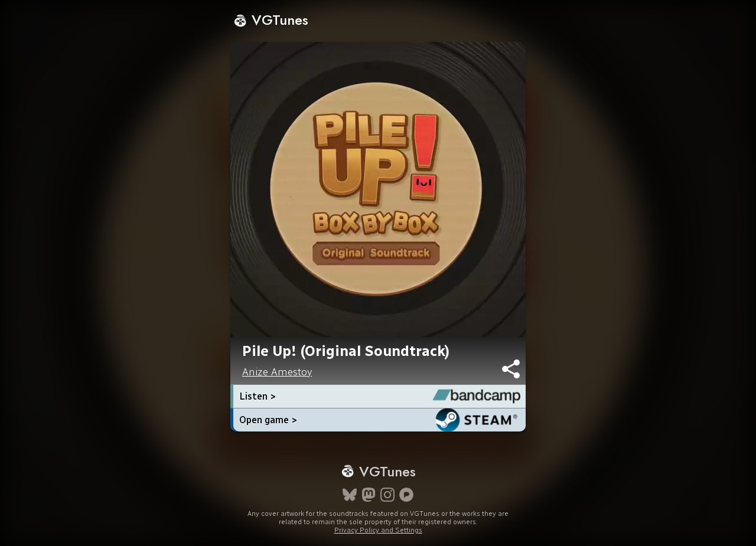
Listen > (258, 396)
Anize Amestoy (277, 372)
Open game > (268, 420)
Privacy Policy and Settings (378, 530)
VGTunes (271, 20)
